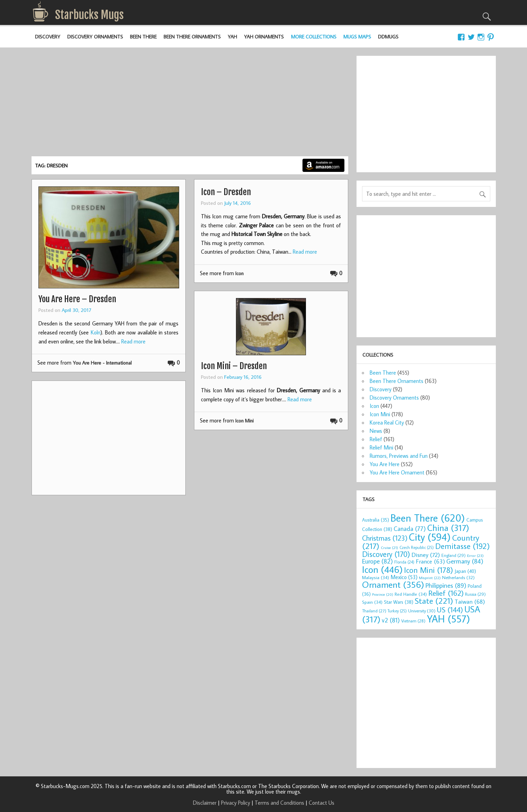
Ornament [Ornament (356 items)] (393, 584)
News (376, 431)
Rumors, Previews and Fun (399, 456)
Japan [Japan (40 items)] (465, 571)
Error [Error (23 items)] (475, 555)
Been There (143, 37)
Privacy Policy (236, 803)
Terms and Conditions (279, 803)
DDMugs (388, 37)
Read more (133, 341)
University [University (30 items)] (422, 611)
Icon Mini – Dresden (234, 366)
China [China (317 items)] (448, 528)
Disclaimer (205, 803)
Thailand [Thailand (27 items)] (374, 611)
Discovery (48, 37)
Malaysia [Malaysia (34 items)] (376, 577)
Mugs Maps (357, 37)
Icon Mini (244, 421)
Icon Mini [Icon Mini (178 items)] (429, 570)
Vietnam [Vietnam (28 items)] (413, 621)
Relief (376, 439)
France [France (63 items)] (430, 561)
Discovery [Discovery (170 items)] (386, 554)
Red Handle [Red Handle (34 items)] (411, 594)
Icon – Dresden (226, 192)
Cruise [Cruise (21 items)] (389, 548)
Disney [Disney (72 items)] (426, 555)
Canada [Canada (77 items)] (410, 529)
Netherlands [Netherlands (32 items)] (458, 577)
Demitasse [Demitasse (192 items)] (463, 546)
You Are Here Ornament (397, 472)
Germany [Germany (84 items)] (465, 561)
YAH (232, 37)
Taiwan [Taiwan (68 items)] (470, 601)
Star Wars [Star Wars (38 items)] (399, 602)
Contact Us (322, 803)
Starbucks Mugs (89, 15)
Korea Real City (387, 422)
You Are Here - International (102, 363)
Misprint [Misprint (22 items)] (430, 578)
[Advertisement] (190, 104)
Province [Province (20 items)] (383, 594)
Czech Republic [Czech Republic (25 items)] (417, 547)
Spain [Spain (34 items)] (372, 602)
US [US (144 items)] (450, 610)
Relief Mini (381, 447)
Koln (96, 332)
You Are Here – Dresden (77, 299)
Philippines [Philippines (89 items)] (446, 585)
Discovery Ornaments (95, 37)
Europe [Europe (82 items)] (377, 561)
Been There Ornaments (192, 37)
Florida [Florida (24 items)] (404, 562)
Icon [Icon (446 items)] (382, 569)
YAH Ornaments (264, 37)
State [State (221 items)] (434, 601)
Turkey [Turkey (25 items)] (397, 611)
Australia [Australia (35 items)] (376, 520)
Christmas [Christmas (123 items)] (385, 538)
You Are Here (385, 464)
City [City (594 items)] (430, 537)
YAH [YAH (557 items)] (449, 619)
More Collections (314, 37)
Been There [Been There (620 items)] (428, 518)
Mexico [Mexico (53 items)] (404, 577)
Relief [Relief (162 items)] (446, 593)
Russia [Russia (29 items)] (475, 594)
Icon (239, 273)
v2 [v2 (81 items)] (391, 620)
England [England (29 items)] (454, 555)
